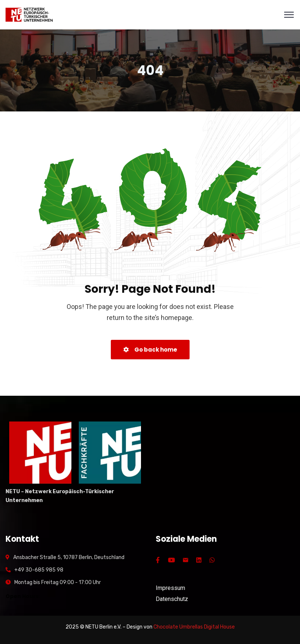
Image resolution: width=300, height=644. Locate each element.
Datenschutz (172, 599)
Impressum (170, 588)
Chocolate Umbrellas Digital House (194, 627)
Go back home (150, 350)
